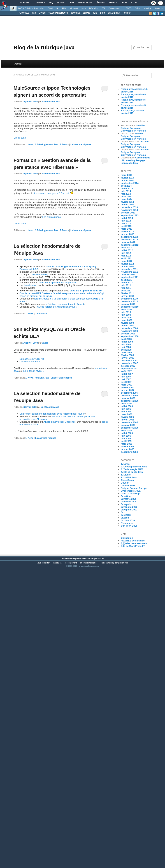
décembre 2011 (129, 269)
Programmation (115, 8)
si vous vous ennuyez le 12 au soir (51, 193)
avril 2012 (126, 258)
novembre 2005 (129, 422)
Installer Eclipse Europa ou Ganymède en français (133, 128)
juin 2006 (126, 409)
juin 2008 (126, 344)
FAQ (34, 13)
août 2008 (126, 339)
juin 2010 (126, 312)
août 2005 (126, 430)
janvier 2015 (127, 180)
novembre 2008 (129, 331)
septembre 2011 (130, 277)
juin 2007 (126, 377)
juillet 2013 (127, 218)
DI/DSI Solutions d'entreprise (31, 8)
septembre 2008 (130, 336)
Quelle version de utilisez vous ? (57, 307)
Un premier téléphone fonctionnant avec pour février (52, 414)
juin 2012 (126, 253)
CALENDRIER (114, 13)
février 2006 (127, 417)
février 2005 (127, 447)
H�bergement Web (120, 563)
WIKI (95, 13)
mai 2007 (126, 379)
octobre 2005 (128, 425)
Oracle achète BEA (30, 362)
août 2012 (126, 248)
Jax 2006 (126, 515)
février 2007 (127, 387)
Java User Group (130, 494)
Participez (57, 563)
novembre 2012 (129, 240)
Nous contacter (43, 563)
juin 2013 (126, 221)
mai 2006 (126, 412)
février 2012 (127, 264)
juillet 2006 (127, 406)
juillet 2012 (127, 250)
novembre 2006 (129, 395)
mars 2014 (127, 199)
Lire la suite (21, 138)
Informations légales (89, 563)
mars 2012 (127, 261)
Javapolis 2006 (129, 507)
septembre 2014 (130, 183)
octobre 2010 (128, 304)
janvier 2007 (127, 390)
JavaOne (126, 496)
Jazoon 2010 (128, 520)
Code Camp (127, 480)
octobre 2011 (128, 274)
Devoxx (125, 483)
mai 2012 (126, 256)
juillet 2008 (127, 342)
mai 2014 (126, 194)
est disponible (57, 283)
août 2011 (126, 280)
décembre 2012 (129, 237)
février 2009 (127, 323)
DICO (103, 13)
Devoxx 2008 (128, 485)
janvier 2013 (127, 234)
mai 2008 (126, 347)
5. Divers (64, 144)
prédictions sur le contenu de (65, 304)
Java (84, 8)
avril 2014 (126, 197)
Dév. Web (94, 8)
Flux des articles (133, 541)
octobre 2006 (128, 398)
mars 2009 (127, 320)
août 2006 (126, 404)
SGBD (129, 8)
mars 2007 (127, 385)
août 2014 (126, 186)
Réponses (41, 314)
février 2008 (127, 355)
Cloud (50, 8)
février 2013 (127, 231)
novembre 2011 (129, 272)
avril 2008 (126, 350)
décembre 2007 (129, 361)
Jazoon (125, 518)
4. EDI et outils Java (132, 472)
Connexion (127, 538)
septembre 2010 (130, 307)
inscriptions (30, 285)
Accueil (18, 64)
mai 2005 (126, 438)
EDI (103, 8)
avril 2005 (126, 441)
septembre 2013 (130, 215)
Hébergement (71, 563)
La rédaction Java (51, 102)
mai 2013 (126, 223)
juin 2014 (126, 191)
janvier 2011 (127, 296)
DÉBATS (87, 13)
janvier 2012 (127, 266)
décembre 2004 (129, 452)
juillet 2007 (127, 374)
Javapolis (126, 504)
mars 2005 (127, 444)
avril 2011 (126, 291)
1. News (30, 144)
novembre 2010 (129, 301)
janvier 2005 (127, 449)
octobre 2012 (128, 242)
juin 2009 (126, 315)
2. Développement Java (47, 144)
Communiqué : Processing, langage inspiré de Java (135, 160)
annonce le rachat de (78, 293)
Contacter (65, 558)
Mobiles (147, 8)
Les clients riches (52, 217)
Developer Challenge (60, 422)
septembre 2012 (130, 245)
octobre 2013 (128, 213)
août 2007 (126, 371)
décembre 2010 (129, 299)
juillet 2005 (127, 433)
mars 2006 (127, 414)
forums (41, 299)
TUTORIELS (24, 13)
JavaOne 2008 (129, 502)
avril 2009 (126, 318)
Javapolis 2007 (129, 510)
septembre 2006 (130, 401)
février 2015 (127, 178)
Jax (123, 512)
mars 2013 (127, 229)
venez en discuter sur (36, 296)
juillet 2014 (127, 188)
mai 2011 (126, 288)
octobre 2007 (128, 366)
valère (45, 343)
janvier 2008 (127, 358)
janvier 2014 (127, 205)
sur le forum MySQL (33, 371)
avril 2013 (126, 226)
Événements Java (131, 491)
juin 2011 (126, 285)
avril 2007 (126, 382)
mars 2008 (127, 352)
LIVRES (42, 13)
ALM (64, 8)
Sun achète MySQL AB (32, 359)
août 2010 (126, 309)
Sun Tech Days (129, 526)
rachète (36, 293)
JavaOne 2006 (129, 499)
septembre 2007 (130, 369)
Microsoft (74, 8)
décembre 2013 (129, 207)
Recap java (127, 523)
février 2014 (127, 202)
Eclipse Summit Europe (134, 488)
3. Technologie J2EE (132, 469)
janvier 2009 (127, 326)
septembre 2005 (130, 428)
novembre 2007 (129, 363)
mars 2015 (127, 175)
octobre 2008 (128, 334)
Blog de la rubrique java (44, 47)
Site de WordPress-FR (133, 546)
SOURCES (75, 13)
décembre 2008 (129, 328)
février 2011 (127, 293)
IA (58, 8)
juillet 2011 (127, 283)
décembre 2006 (129, 393)
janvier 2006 (127, 420)
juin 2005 (126, 436)
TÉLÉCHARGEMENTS (58, 13)
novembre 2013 (129, 210)
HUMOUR (127, 13)
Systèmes (159, 8)
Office (138, 8)
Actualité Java (42, 378)
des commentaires (134, 543)
